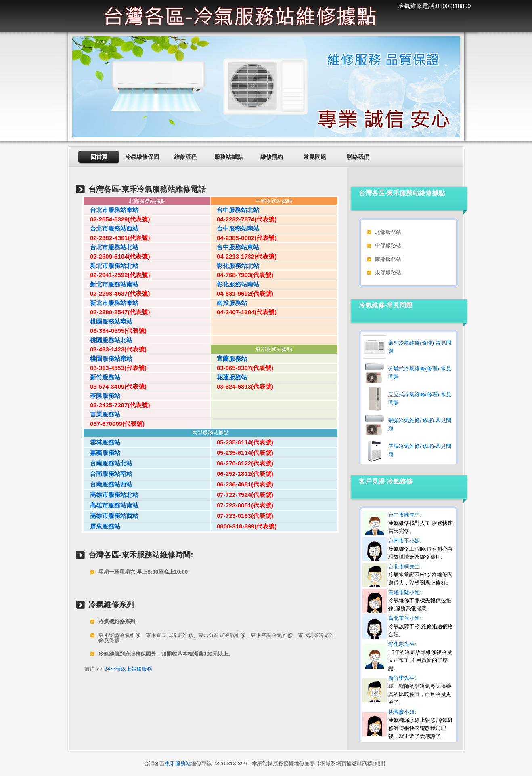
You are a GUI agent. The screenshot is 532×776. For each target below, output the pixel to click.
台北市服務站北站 (111, 247)
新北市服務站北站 (111, 266)
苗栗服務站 (102, 414)
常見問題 (315, 157)
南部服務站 (388, 259)
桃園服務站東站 (108, 359)
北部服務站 (388, 232)
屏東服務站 (102, 526)
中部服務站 (388, 245)
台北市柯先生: (420, 575)
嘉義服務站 (102, 453)
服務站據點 (228, 157)
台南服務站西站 (108, 484)
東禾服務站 (178, 764)
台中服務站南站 (235, 228)
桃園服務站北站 (108, 340)
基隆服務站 (102, 396)
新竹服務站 (102, 377)
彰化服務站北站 (235, 266)
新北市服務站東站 (111, 303)
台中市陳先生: (421, 523)
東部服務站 (388, 272)
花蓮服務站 (229, 377)
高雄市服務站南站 (111, 505)
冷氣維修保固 (142, 157)
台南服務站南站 (108, 474)
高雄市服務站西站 (111, 516)
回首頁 (99, 157)
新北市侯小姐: (421, 626)
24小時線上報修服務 (128, 669)
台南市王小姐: (421, 549)
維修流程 (185, 157)
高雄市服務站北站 (111, 495)
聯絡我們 (358, 157)
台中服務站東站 (235, 247)
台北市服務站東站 (111, 210)
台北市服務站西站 (111, 228)
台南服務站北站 (108, 463)
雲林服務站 (102, 442)
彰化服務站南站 (235, 284)
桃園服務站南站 (108, 321)
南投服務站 (229, 303)
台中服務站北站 (235, 210)
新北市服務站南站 (111, 284)
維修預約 (272, 157)
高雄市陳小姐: (420, 600)
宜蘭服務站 (229, 359)
